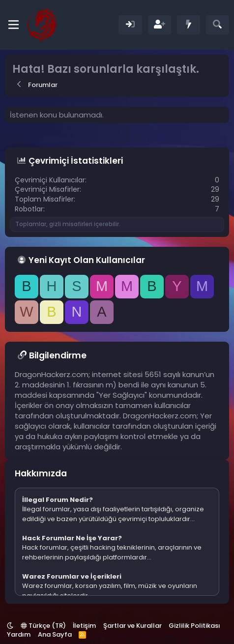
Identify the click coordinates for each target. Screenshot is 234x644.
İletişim (84, 626)
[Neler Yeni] (189, 25)
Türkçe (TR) (43, 626)
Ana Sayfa (55, 634)
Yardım (19, 634)
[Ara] (218, 25)
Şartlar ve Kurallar (132, 626)
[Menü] (14, 25)
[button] (10, 626)
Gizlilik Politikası (194, 626)
